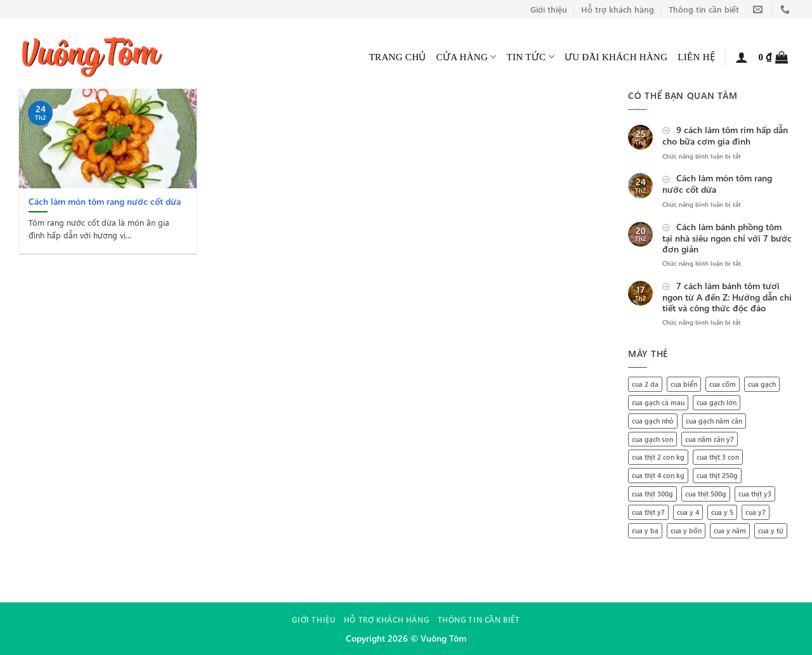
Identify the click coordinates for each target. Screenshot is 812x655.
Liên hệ (696, 57)
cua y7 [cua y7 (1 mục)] (756, 512)
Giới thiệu (549, 9)
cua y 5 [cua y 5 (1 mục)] (722, 512)
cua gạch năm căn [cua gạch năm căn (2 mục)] (714, 421)
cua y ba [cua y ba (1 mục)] (645, 530)
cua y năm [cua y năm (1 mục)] (730, 530)
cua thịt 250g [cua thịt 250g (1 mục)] (717, 475)
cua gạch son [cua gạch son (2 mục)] (652, 439)
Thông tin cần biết (704, 9)
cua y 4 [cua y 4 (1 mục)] (688, 512)
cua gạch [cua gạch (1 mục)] (762, 384)
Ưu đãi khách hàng (616, 57)
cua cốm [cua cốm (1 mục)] (723, 384)
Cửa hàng (467, 57)
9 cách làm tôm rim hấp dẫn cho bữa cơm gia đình (725, 136)
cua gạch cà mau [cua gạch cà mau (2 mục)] (658, 402)
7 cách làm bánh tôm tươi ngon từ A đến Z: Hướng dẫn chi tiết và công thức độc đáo (727, 297)
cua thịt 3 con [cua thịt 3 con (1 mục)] (718, 457)
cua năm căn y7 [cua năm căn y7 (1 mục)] (710, 439)
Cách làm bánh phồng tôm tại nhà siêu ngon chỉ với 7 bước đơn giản (727, 238)
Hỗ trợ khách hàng (618, 9)
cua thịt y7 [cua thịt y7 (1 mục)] (648, 512)
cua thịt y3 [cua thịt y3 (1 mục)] (755, 494)
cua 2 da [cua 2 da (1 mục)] (645, 384)
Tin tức (531, 57)
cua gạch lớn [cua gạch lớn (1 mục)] (717, 402)
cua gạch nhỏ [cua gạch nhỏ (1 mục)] (653, 421)
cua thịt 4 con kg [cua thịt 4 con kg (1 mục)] (658, 475)
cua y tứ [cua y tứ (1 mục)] (771, 530)
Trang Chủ (398, 57)
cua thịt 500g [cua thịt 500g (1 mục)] (706, 494)
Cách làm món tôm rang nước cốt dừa (717, 184)
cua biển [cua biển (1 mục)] (684, 384)
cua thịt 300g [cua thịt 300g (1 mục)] (652, 494)
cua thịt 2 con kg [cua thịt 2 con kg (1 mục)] (658, 457)
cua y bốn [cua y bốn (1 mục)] (686, 530)
